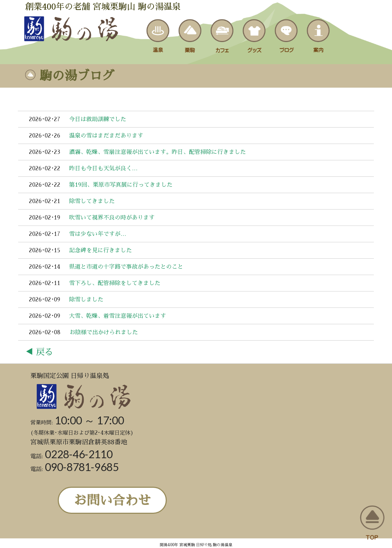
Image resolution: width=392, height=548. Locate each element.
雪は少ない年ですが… (98, 234)
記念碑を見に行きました (100, 250)
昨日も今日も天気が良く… (103, 169)
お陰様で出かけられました (104, 332)
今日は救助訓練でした (98, 119)
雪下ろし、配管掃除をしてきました (115, 283)
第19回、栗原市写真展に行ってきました (121, 185)
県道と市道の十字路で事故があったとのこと (126, 267)
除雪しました (86, 300)
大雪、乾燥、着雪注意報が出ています (118, 316)
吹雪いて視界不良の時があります (112, 218)
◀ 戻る (39, 352)
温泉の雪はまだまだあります (106, 136)
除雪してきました (92, 201)
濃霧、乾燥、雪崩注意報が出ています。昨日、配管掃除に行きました (158, 152)
